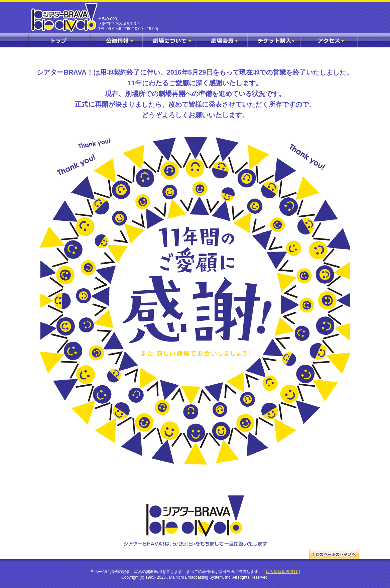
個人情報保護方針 (282, 572)
